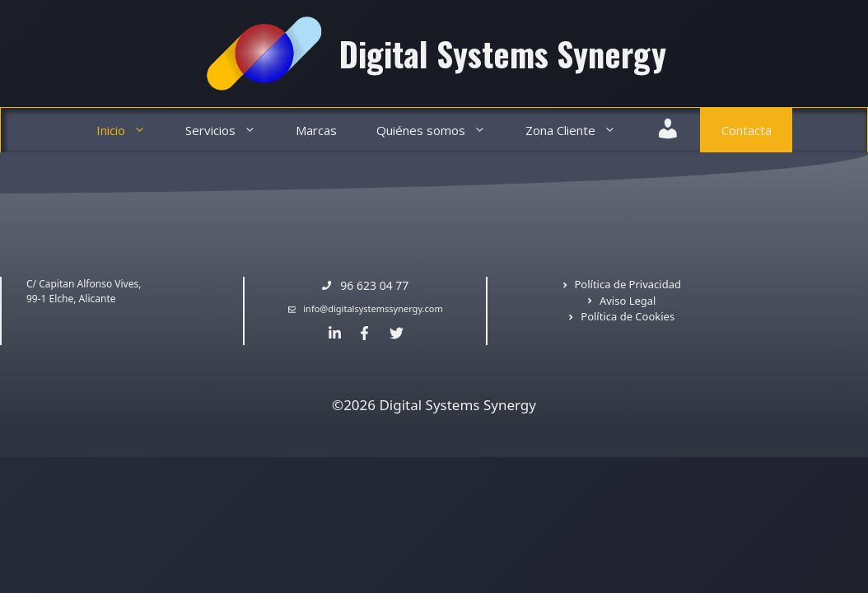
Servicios (231, 131)
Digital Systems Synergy (503, 54)
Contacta (747, 130)
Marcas (316, 130)
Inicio (131, 131)
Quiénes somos (441, 131)
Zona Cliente (581, 131)
